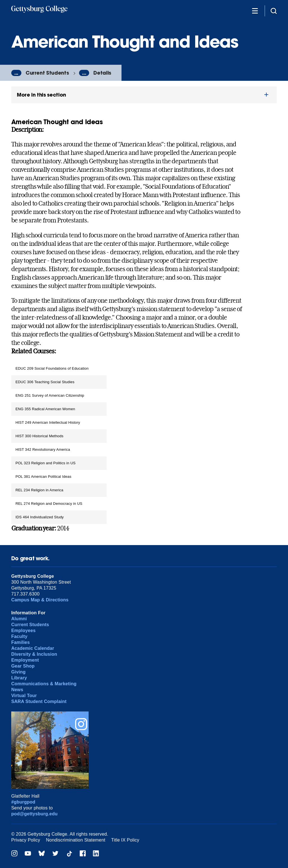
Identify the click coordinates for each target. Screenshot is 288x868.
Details (102, 73)
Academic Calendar (33, 648)
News (17, 690)
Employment (25, 660)
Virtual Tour (24, 696)
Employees (23, 631)
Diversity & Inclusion (34, 654)
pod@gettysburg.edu (34, 814)
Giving (18, 672)
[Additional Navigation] (255, 11)
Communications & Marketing (44, 684)
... (16, 73)
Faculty (19, 636)
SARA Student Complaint (39, 701)
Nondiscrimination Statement (76, 840)
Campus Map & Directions (40, 600)
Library (19, 678)
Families (21, 642)
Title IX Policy (125, 840)
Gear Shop (23, 666)
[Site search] (274, 11)
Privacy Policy (26, 840)
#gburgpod (23, 802)
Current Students (47, 73)
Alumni (19, 619)
